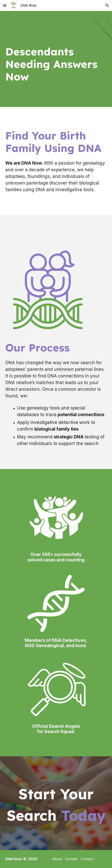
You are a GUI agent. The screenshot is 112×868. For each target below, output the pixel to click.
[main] (56, 59)
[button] (5, 5)
